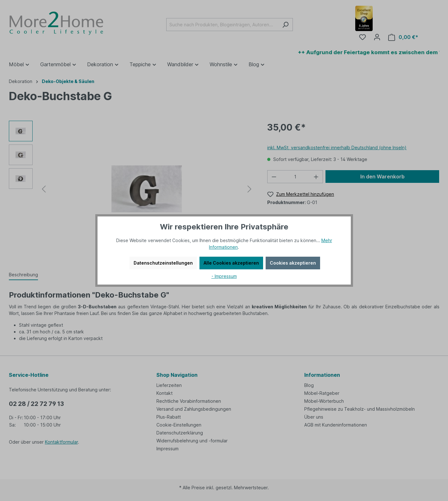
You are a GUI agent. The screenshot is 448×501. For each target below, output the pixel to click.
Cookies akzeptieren (293, 263)
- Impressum (224, 276)
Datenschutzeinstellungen (163, 263)
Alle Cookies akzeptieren (231, 263)
